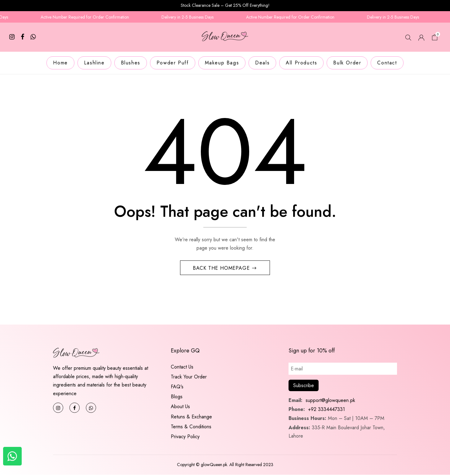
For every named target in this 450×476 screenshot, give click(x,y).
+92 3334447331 (326, 410)
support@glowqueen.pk (330, 402)
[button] (435, 38)
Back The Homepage (222, 269)
